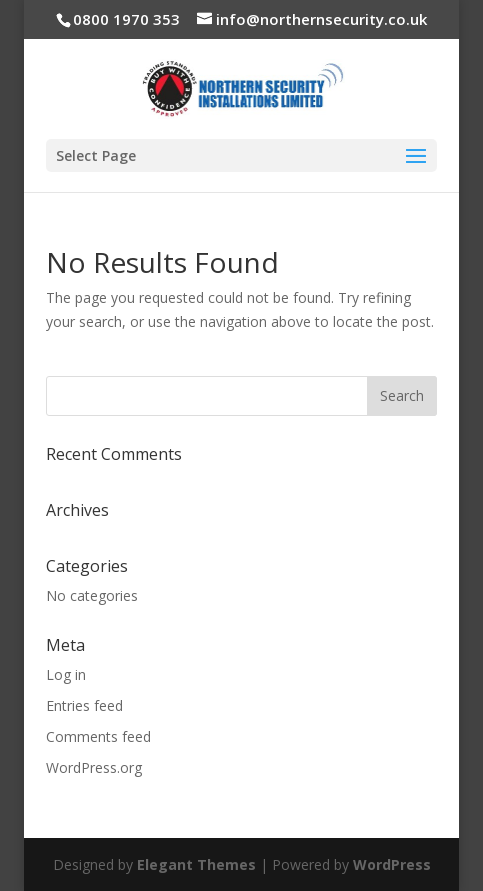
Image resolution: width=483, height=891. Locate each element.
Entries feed (84, 705)
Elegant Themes (196, 864)
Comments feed (98, 736)
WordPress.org (94, 767)
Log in (66, 674)
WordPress (392, 864)
